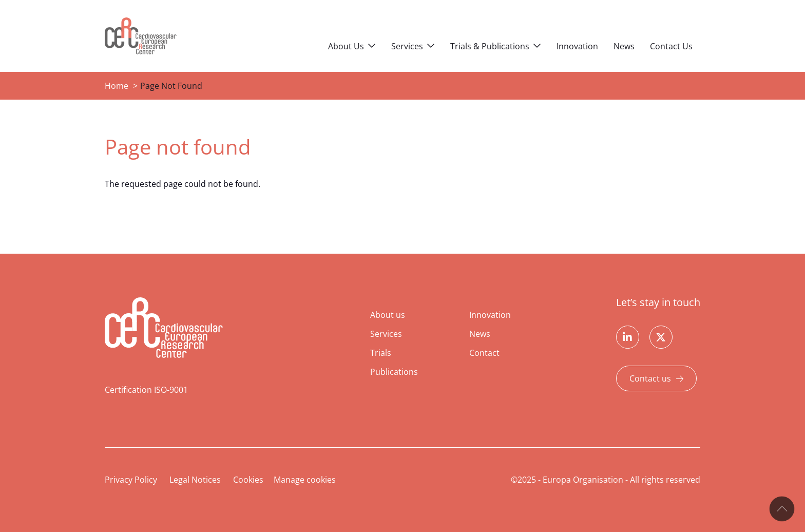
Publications (394, 372)
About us (388, 315)
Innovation (577, 46)
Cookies (248, 480)
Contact (484, 353)
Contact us (650, 378)
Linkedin (628, 337)
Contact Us (671, 46)
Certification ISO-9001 (146, 390)
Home (117, 86)
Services (407, 46)
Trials (381, 353)
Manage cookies (305, 480)
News (624, 46)
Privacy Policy (131, 480)
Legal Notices (195, 480)
